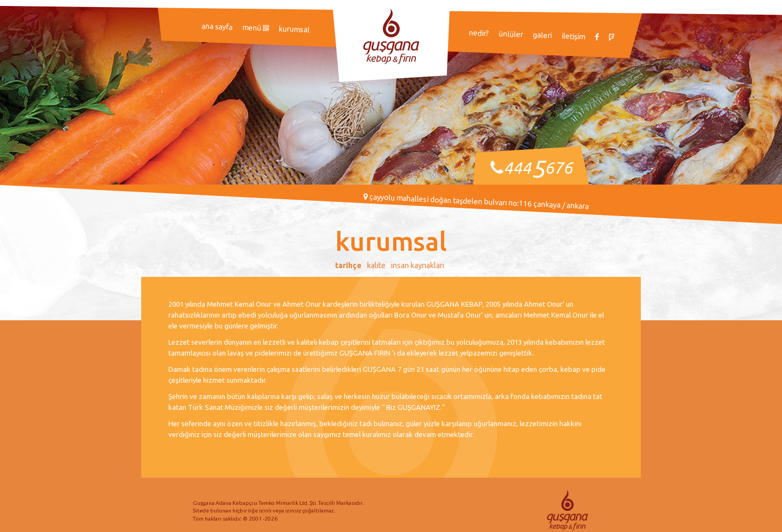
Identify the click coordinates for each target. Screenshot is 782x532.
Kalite (376, 265)
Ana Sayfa (217, 27)
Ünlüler (511, 34)
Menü (256, 27)
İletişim (573, 36)
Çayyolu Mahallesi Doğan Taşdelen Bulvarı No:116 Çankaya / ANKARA (476, 201)
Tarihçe (348, 265)
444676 (538, 168)
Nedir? (479, 33)
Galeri (543, 35)
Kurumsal (294, 29)
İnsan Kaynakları (418, 265)
